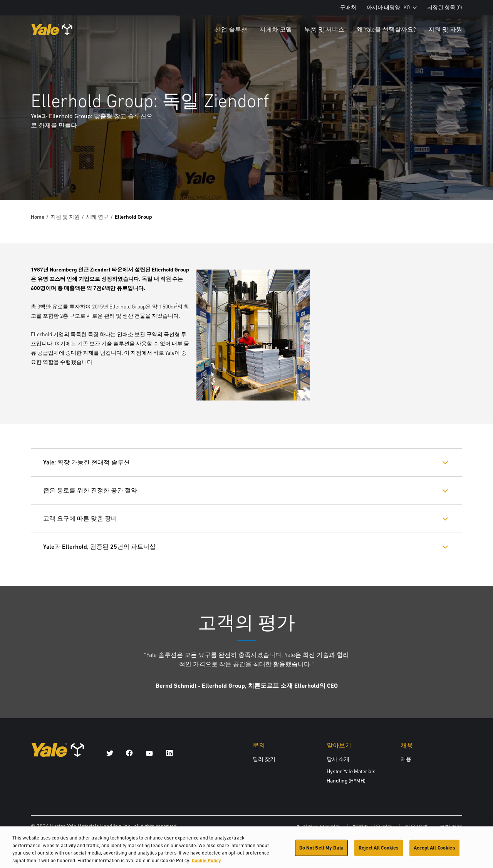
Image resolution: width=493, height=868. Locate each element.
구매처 (348, 8)
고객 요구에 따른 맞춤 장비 (80, 519)
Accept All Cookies (434, 851)
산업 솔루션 (231, 29)
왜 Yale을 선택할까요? (386, 29)
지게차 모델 (276, 29)
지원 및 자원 (445, 29)
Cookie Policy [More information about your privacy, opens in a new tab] (206, 864)
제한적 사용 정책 (373, 827)
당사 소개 (338, 759)
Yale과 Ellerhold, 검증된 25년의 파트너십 (99, 547)
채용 (406, 759)
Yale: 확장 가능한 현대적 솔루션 (86, 462)
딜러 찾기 (264, 759)
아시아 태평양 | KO (392, 8)
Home (38, 217)
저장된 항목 (445, 8)
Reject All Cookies (379, 851)
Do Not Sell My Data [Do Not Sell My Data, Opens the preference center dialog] (321, 851)
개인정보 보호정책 (319, 827)
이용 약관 (416, 827)
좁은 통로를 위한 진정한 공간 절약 (90, 490)
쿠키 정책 (451, 827)
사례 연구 (97, 217)
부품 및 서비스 (324, 29)
